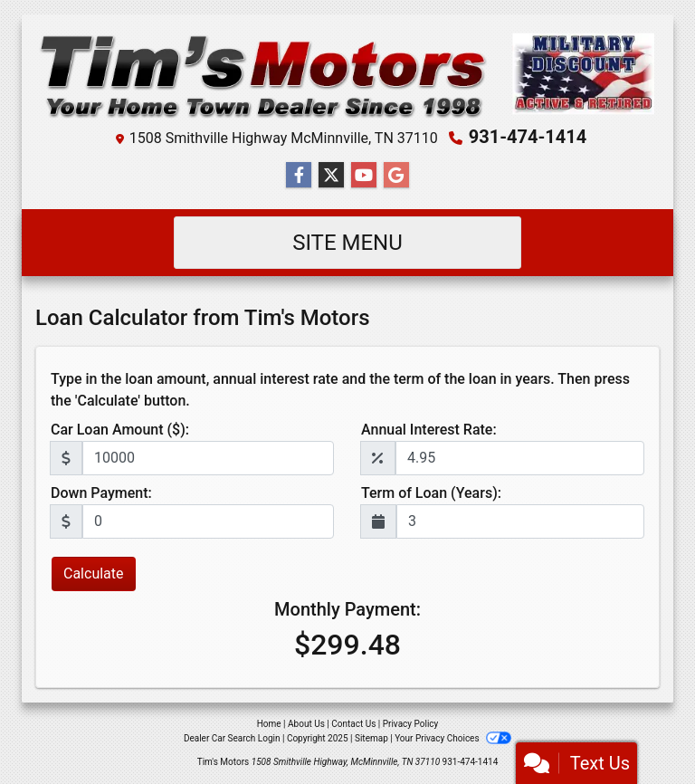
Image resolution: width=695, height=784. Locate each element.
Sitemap (371, 738)
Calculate (94, 574)
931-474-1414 (528, 137)
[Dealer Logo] (347, 74)
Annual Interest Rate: (429, 430)
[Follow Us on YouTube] (364, 176)
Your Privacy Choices (453, 738)
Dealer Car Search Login (232, 738)
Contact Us (353, 724)
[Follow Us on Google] (396, 176)
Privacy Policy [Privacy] (411, 724)
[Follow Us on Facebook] (299, 176)
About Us (306, 724)
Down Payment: (101, 493)
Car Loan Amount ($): (120, 430)
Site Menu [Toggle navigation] (347, 243)
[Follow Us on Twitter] (331, 176)
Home (269, 724)
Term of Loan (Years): (431, 493)
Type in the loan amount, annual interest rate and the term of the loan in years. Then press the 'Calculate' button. (340, 390)
